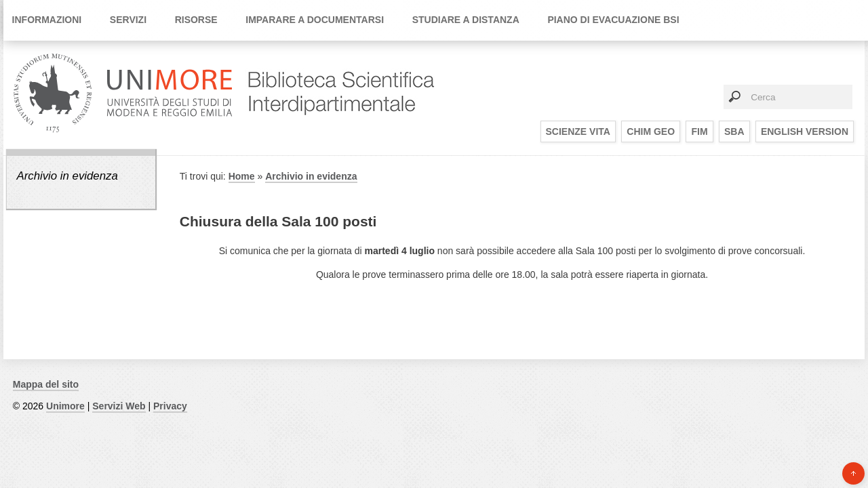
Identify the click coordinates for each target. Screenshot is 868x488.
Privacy (170, 406)
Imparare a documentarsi (315, 20)
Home (242, 176)
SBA (734, 131)
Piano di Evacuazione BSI (613, 20)
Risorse (196, 20)
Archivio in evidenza (67, 176)
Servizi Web (119, 406)
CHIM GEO (651, 131)
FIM (699, 131)
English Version (805, 131)
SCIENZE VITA (578, 131)
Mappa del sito (46, 384)
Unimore (65, 406)
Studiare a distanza (466, 20)
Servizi (128, 20)
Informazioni (47, 20)
